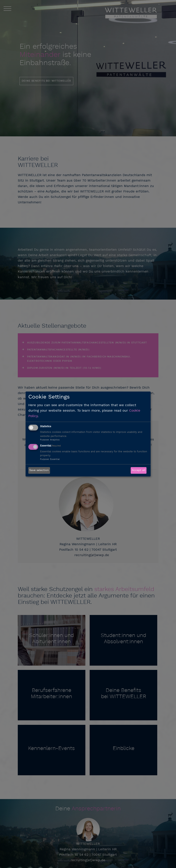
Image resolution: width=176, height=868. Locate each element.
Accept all (139, 470)
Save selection (39, 470)
